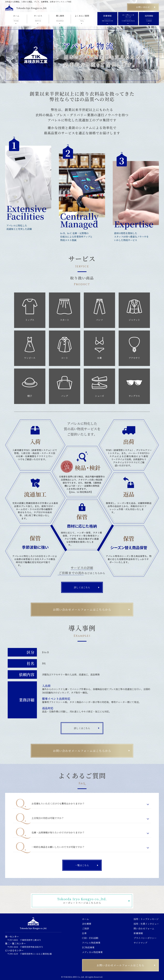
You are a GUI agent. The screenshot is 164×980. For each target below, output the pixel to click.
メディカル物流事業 (92, 952)
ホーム (85, 919)
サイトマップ (140, 943)
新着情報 (138, 933)
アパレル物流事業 (91, 943)
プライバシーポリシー (145, 938)
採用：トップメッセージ (146, 919)
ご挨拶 (85, 928)
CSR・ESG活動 (90, 938)
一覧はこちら (82, 865)
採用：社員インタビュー (146, 924)
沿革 (84, 933)
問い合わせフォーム (144, 928)
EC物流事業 (88, 947)
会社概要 (87, 924)
